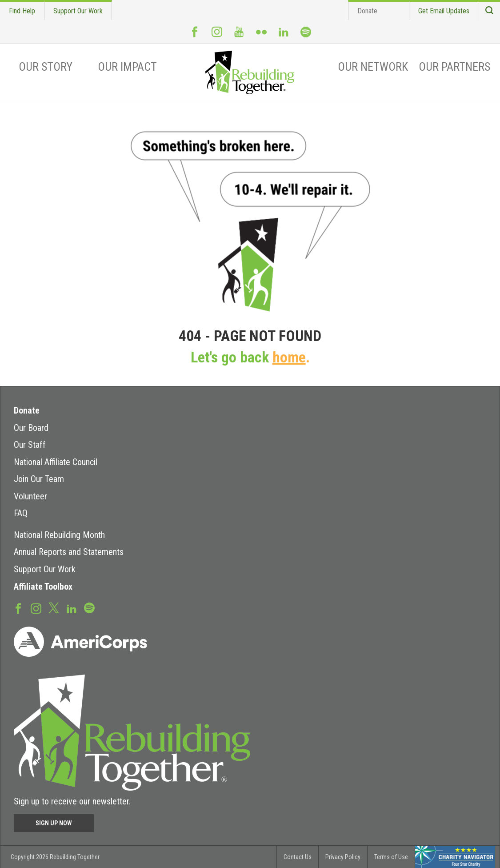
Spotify (306, 36)
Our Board (31, 428)
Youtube (239, 36)
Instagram (217, 36)
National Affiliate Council (56, 462)
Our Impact (127, 67)
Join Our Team (39, 479)
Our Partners (454, 67)
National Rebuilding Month (59, 535)
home (289, 357)
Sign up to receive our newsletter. (72, 801)
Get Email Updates (444, 11)
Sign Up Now (54, 823)
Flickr (261, 36)
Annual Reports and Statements (69, 552)
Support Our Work (78, 11)
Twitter (54, 607)
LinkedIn (284, 36)
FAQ (21, 513)
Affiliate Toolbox (43, 587)
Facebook (195, 36)
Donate (367, 11)
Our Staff (30, 445)
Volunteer (30, 496)
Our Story (46, 67)
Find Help (22, 11)
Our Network (373, 67)
